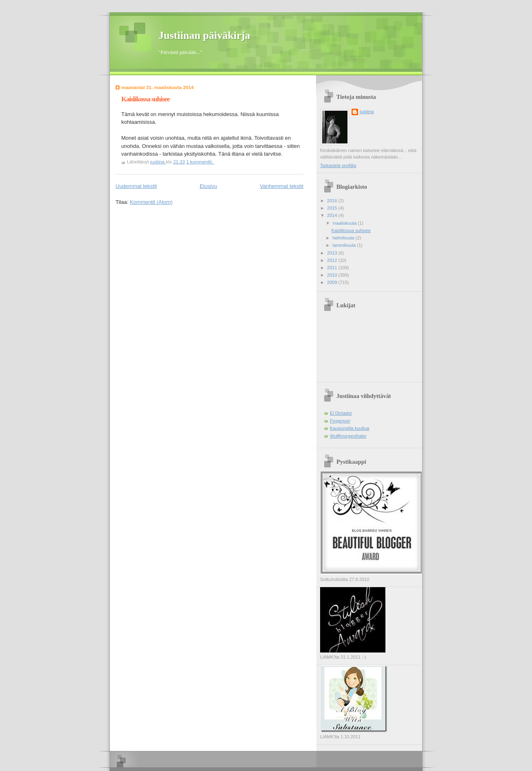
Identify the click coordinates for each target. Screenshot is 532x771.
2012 (333, 260)
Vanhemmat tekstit (282, 186)
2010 (333, 275)
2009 (333, 282)
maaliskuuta (345, 223)
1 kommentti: (200, 162)
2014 (333, 215)
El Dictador (341, 413)
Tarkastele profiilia (338, 165)
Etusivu (208, 186)
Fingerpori (340, 421)
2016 (333, 201)
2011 (333, 268)
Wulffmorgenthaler (348, 436)
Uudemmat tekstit (136, 186)
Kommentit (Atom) (151, 202)
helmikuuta (344, 238)
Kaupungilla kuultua (349, 428)
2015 (333, 208)
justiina (367, 112)
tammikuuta (345, 245)
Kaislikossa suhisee (146, 99)
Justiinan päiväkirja (204, 35)
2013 (333, 253)
